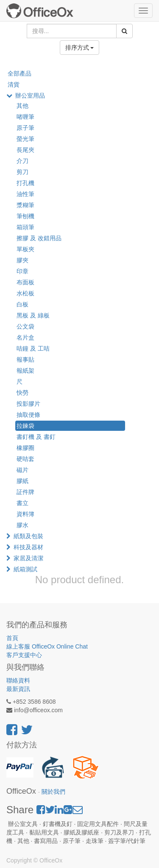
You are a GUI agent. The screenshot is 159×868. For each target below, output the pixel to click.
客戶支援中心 (24, 655)
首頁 (12, 638)
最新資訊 (18, 689)
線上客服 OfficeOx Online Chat (47, 646)
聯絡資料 (18, 680)
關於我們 (53, 792)
